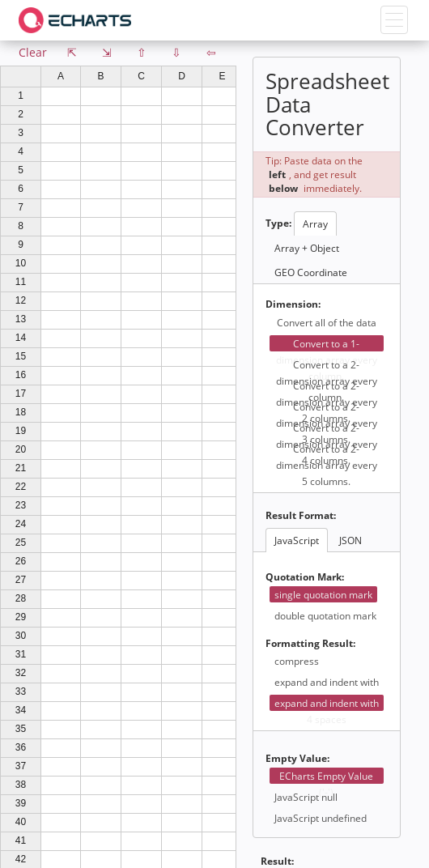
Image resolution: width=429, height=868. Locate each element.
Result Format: (301, 515)
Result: (277, 861)
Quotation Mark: (305, 577)
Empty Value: (297, 758)
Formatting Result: (310, 643)
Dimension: (293, 304)
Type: (278, 223)
